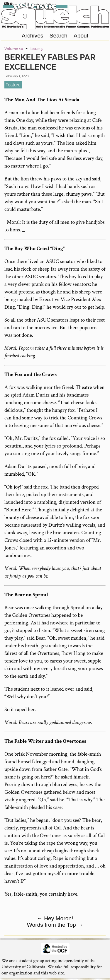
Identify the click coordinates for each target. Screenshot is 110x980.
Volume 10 (14, 49)
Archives (33, 36)
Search (59, 36)
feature (13, 85)
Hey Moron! (55, 918)
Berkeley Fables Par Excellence (50, 62)
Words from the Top (55, 925)
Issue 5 (37, 49)
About (81, 36)
